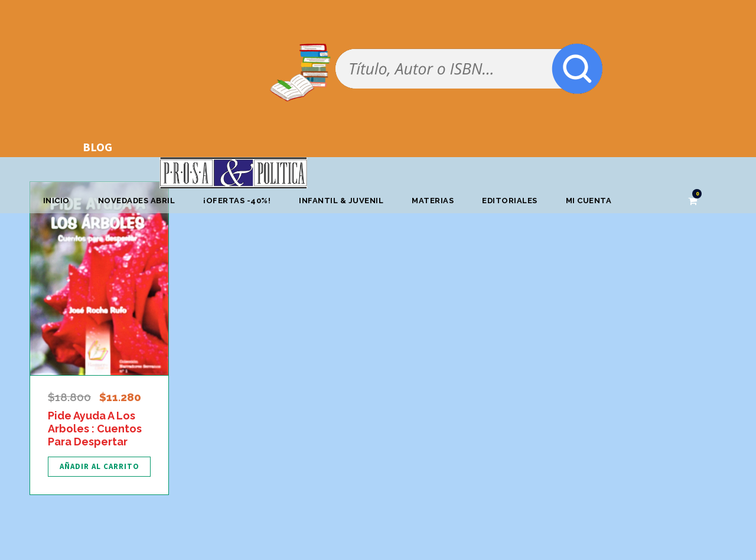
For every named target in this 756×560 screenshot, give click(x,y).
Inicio (56, 201)
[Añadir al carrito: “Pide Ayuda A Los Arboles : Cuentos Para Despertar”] (99, 467)
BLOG (97, 147)
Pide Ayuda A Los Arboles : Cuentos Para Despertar (95, 428)
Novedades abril (137, 201)
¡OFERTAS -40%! (237, 201)
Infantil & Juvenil (341, 201)
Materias (433, 201)
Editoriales (510, 201)
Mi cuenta (589, 201)
